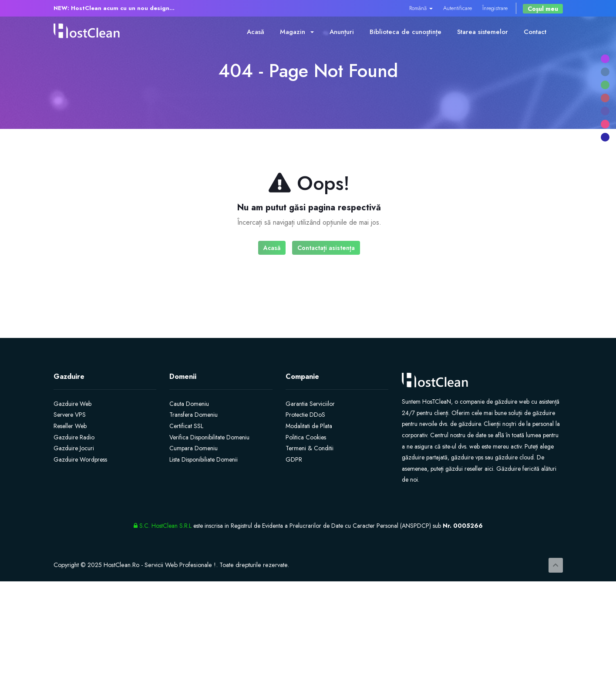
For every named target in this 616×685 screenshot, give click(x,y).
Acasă (256, 32)
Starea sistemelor (483, 32)
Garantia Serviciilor (310, 404)
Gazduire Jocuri (74, 448)
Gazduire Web (72, 404)
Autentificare (458, 8)
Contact (535, 32)
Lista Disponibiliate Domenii (204, 459)
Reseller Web (70, 426)
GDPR (294, 459)
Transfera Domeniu (194, 415)
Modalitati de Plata (309, 426)
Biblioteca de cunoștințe (406, 32)
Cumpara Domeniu (194, 448)
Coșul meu (543, 9)
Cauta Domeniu (189, 404)
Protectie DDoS (305, 415)
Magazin (297, 32)
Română (421, 8)
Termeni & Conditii (310, 448)
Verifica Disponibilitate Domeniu (209, 437)
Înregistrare (495, 8)
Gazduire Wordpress (80, 459)
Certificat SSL (186, 426)
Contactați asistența (326, 248)
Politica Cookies (306, 437)
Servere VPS (70, 415)
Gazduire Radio (74, 437)
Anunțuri (342, 32)
